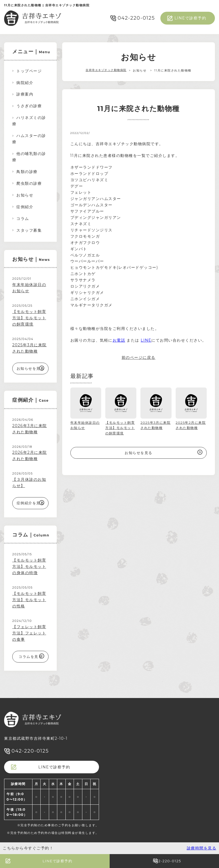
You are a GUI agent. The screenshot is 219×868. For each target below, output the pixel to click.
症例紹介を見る (31, 503)
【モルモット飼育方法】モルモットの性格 (29, 600)
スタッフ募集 (29, 230)
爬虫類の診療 (29, 183)
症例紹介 (25, 207)
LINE (146, 340)
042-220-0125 (136, 18)
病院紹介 (25, 83)
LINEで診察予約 (190, 18)
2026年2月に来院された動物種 (30, 456)
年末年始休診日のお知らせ (29, 288)
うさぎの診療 (29, 106)
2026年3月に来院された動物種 (30, 429)
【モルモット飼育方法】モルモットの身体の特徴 (29, 566)
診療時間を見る (202, 848)
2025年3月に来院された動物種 (29, 348)
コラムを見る (30, 657)
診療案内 (25, 94)
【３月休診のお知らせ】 (29, 483)
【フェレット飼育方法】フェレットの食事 (29, 633)
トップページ (29, 71)
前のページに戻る (139, 357)
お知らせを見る (139, 453)
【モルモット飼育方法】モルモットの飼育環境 (29, 318)
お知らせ (25, 195)
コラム (23, 219)
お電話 (119, 340)
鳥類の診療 (27, 172)
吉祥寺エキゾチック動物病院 (106, 70)
